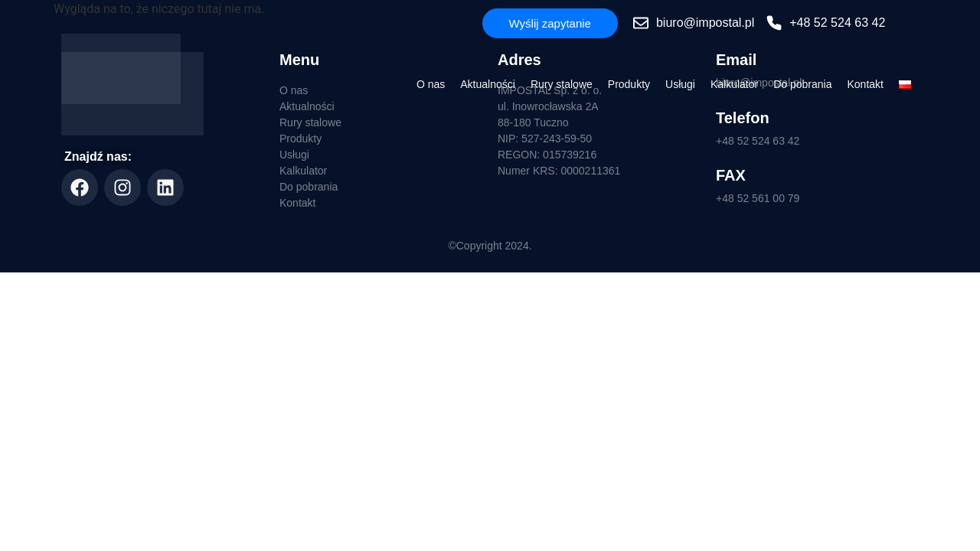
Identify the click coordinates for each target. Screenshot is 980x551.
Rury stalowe (562, 84)
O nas (431, 84)
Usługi (680, 84)
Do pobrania (802, 84)
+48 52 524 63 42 (758, 141)
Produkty (629, 84)
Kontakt (866, 84)
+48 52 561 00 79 (758, 198)
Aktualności (488, 84)
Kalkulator (734, 84)
